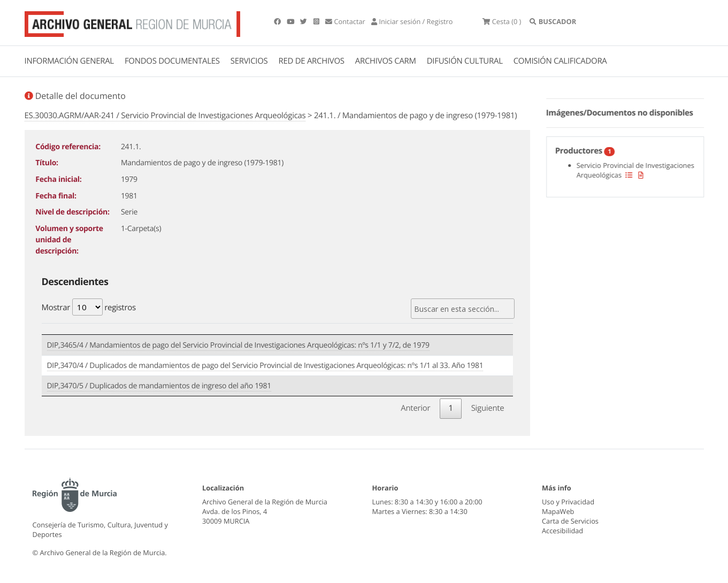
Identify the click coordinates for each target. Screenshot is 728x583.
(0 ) (502, 21)
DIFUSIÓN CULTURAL (465, 61)
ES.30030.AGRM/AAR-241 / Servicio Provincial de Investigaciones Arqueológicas (165, 116)
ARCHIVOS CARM (386, 61)
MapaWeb (558, 511)
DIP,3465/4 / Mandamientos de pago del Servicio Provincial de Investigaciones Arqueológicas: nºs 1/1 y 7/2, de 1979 (238, 345)
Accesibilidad (562, 531)
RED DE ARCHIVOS (312, 61)
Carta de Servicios (570, 521)
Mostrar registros (89, 307)
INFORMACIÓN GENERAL (69, 61)
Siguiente (488, 408)
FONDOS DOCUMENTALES (172, 61)
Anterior (415, 408)
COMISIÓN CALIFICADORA (560, 61)
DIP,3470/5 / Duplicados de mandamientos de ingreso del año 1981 (159, 386)
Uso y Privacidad (568, 502)
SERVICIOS (249, 61)
